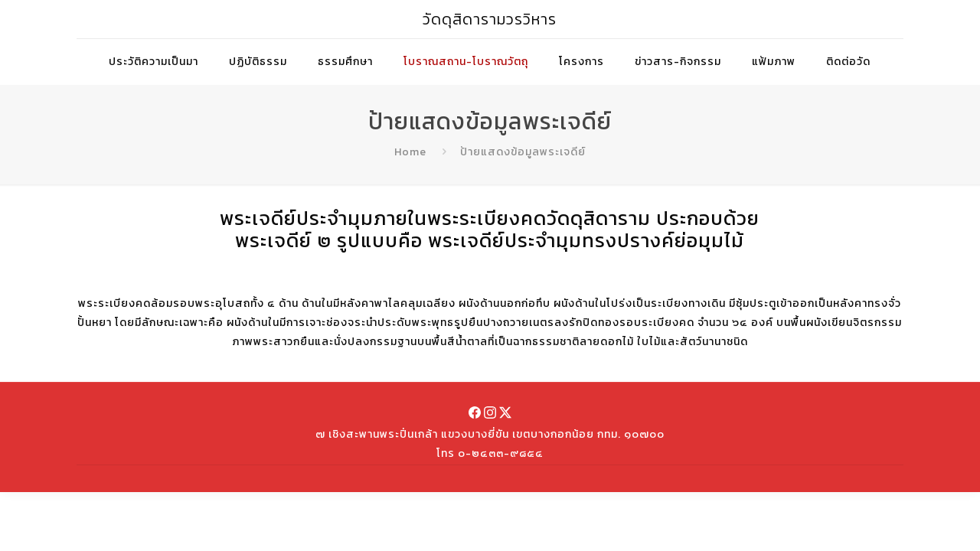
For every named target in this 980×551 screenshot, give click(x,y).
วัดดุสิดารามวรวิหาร (490, 19)
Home (410, 152)
